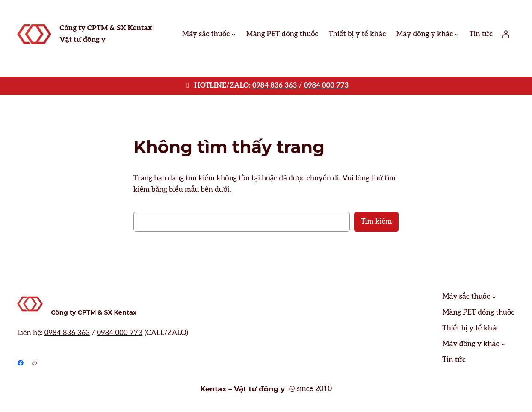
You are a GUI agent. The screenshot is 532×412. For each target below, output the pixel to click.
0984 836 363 (275, 85)
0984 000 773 (327, 85)
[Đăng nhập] (506, 34)
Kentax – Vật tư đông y (242, 389)
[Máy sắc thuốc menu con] (233, 34)
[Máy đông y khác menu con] (457, 34)
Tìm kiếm (376, 221)
